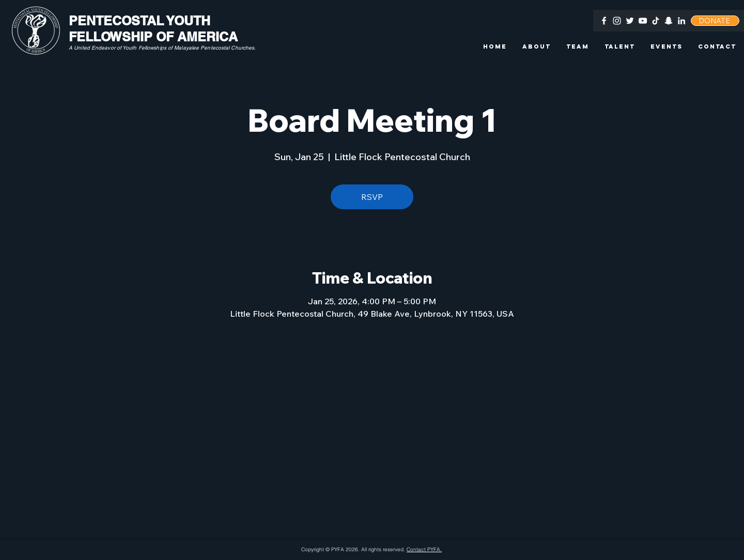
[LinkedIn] (681, 21)
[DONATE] (715, 21)
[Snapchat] (669, 21)
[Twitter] (630, 21)
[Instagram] (617, 21)
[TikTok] (656, 21)
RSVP (372, 197)
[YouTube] (643, 21)
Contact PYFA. (424, 549)
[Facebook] (604, 21)
